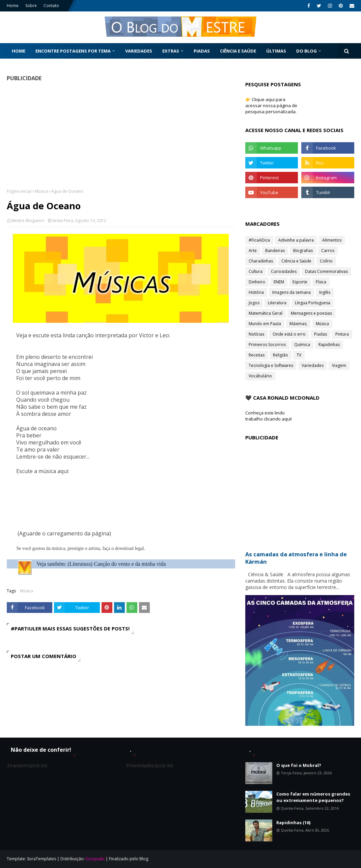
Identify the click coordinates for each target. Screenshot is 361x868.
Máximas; (298, 324)
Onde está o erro (289, 334)
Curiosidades (284, 271)
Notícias (256, 334)
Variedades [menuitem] (139, 51)
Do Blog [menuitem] (307, 51)
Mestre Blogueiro (28, 221)
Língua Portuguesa (313, 303)
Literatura (277, 303)
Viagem (339, 365)
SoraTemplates (41, 859)
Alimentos (332, 240)
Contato (51, 6)
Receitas (257, 355)
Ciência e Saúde (296, 261)
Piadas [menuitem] (202, 51)
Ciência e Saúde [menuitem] (238, 51)
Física (321, 282)
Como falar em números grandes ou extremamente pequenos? (313, 797)
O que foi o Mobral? (299, 765)
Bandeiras (275, 251)
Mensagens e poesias (311, 313)
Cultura (256, 271)
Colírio (326, 261)
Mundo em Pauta (265, 324)
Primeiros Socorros (267, 345)
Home (13, 6)
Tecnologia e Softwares (271, 365)
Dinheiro (257, 282)
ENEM (279, 282)
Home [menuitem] (19, 51)
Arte (253, 251)
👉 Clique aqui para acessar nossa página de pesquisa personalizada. (271, 105)
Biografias (303, 251)
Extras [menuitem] (171, 51)
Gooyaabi (95, 859)
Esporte (300, 282)
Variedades (313, 365)
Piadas (321, 334)
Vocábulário (260, 376)
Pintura (342, 334)
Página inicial (19, 191)
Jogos (254, 303)
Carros (328, 251)
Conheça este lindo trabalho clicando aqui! (269, 416)
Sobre (31, 6)
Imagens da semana (291, 292)
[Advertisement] (121, 135)
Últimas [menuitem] (276, 51)
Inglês (325, 292)
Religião (281, 355)
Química (302, 345)
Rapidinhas (329, 345)
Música (41, 191)
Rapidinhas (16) (293, 823)
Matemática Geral (266, 313)
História (256, 292)
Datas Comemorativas (326, 271)
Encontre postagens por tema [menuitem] (73, 51)
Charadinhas (261, 261)
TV (299, 355)
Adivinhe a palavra (296, 240)
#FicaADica (259, 240)
